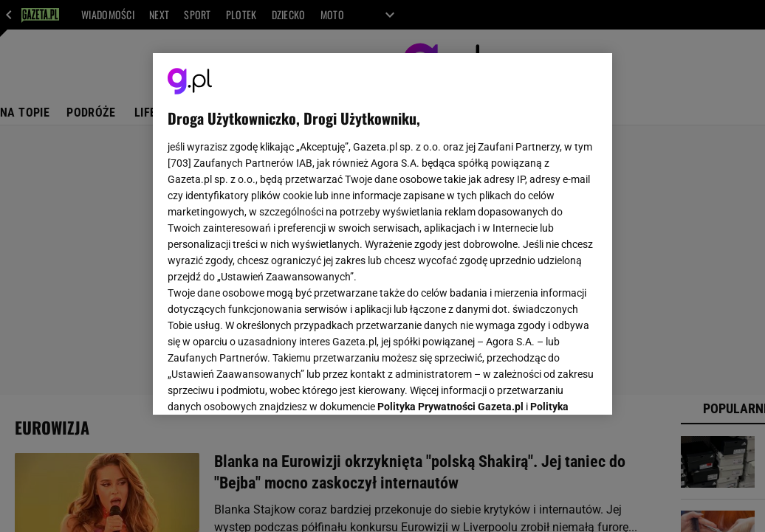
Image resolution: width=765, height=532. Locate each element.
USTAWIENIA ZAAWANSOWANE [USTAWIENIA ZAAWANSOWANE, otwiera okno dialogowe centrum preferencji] (265, 385)
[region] (382, 234)
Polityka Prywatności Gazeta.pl (450, 219)
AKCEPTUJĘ (548, 386)
